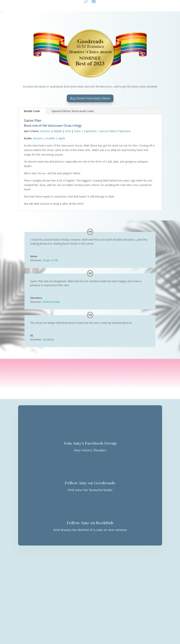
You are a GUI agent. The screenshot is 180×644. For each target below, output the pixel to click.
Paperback (90, 131)
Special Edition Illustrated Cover (73, 111)
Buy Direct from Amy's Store (90, 98)
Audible (51, 138)
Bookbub (48, 339)
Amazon (45, 131)
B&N (68, 131)
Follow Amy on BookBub (90, 523)
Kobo (77, 131)
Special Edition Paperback (115, 131)
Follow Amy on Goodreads (90, 483)
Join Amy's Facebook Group (90, 443)
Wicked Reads (51, 302)
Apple (58, 131)
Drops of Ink (50, 260)
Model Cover (32, 111)
